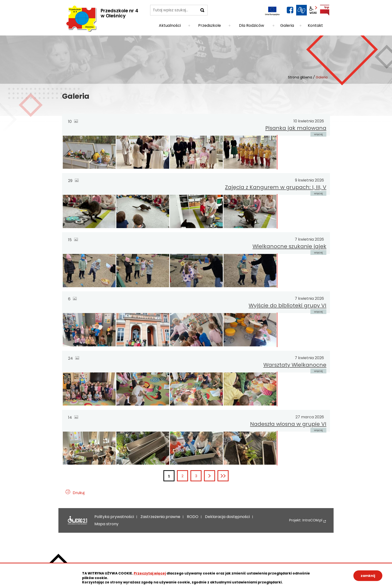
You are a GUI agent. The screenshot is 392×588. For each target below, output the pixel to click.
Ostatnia (228, 476)
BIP (325, 10)
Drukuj (79, 493)
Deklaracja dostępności (77, 520)
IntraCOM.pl (312, 520)
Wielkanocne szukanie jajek (289, 246)
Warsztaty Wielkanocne (295, 365)
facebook (290, 10)
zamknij (368, 576)
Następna (215, 476)
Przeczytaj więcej (150, 573)
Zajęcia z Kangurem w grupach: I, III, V (276, 187)
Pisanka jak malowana (296, 128)
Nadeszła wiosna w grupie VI (288, 424)
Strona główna (300, 77)
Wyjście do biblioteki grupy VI (287, 305)
